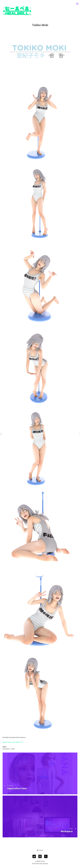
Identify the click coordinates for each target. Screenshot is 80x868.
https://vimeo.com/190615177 (13, 742)
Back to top (40, 861)
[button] (40, 850)
